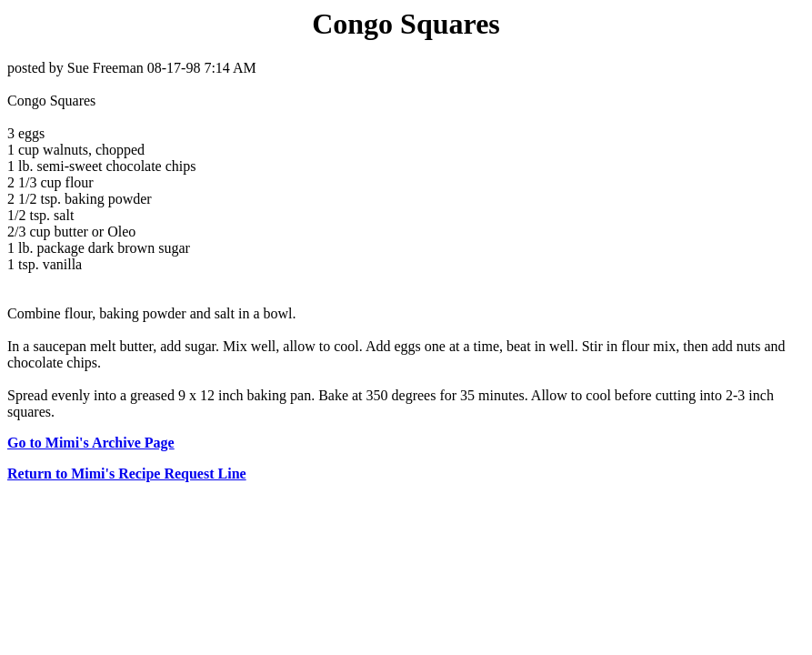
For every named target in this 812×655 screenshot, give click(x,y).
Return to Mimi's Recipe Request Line (127, 474)
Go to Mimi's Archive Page (91, 443)
